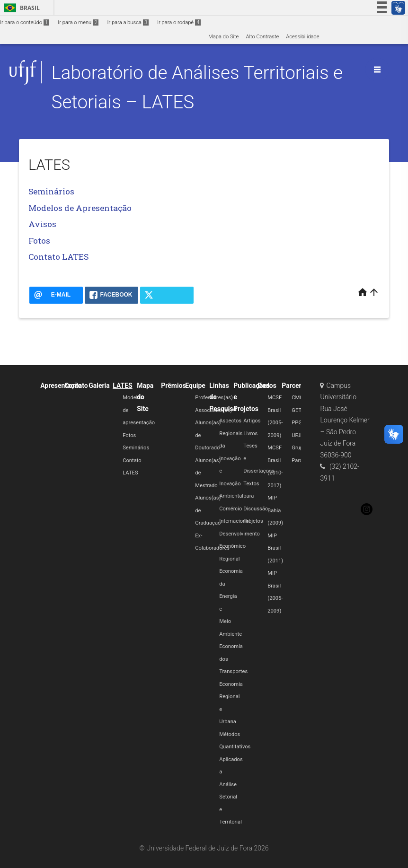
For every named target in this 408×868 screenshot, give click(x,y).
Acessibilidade (302, 37)
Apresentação (61, 386)
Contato (76, 386)
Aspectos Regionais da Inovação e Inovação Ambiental (231, 458)
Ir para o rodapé (179, 22)
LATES (122, 386)
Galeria (99, 386)
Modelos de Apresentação (80, 208)
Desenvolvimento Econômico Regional (239, 546)
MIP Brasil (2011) (275, 548)
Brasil (20, 8)
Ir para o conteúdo (25, 22)
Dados (267, 386)
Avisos (42, 224)
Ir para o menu (78, 22)
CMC (297, 398)
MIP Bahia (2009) (275, 510)
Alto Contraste (262, 37)
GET (297, 410)
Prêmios (173, 386)
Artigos (252, 421)
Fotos (39, 241)
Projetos (253, 521)
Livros (250, 434)
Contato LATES (58, 257)
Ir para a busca (128, 22)
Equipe (195, 386)
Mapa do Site (223, 37)
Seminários (51, 191)
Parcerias (296, 386)
